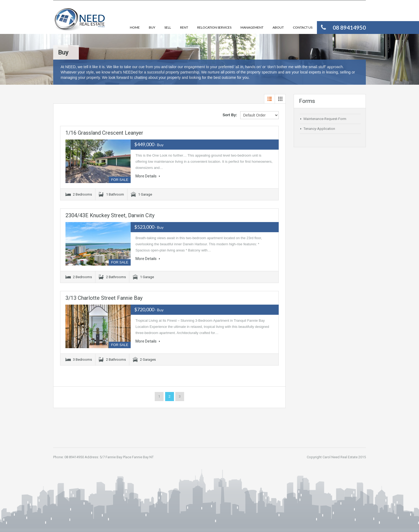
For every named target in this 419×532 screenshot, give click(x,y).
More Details (148, 176)
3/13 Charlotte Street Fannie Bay (104, 298)
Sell (168, 27)
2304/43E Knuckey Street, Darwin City (110, 215)
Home (135, 27)
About (278, 27)
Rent (184, 27)
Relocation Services (214, 27)
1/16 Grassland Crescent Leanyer (104, 133)
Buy (152, 27)
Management (252, 27)
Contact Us (303, 27)
